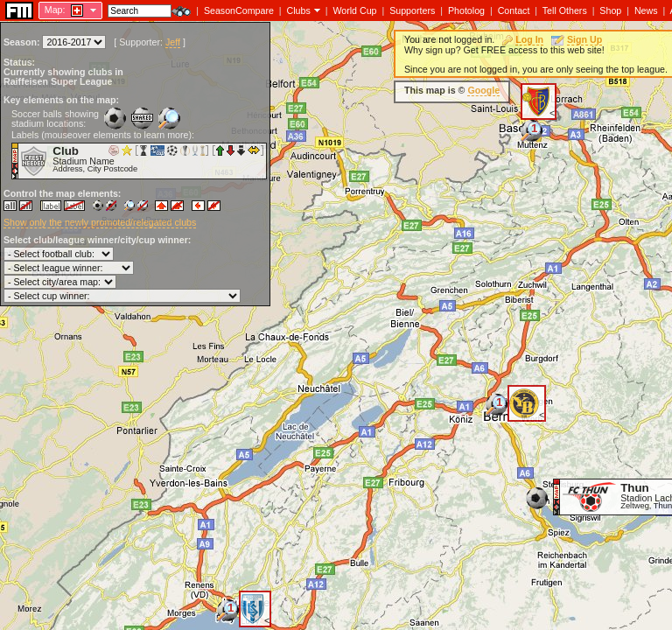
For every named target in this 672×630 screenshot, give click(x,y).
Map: (55, 10)
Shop (610, 10)
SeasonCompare (239, 10)
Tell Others (565, 10)
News (646, 10)
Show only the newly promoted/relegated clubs (100, 222)
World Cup (354, 10)
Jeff (173, 42)
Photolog (466, 10)
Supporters (412, 10)
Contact (514, 10)
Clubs (299, 10)
